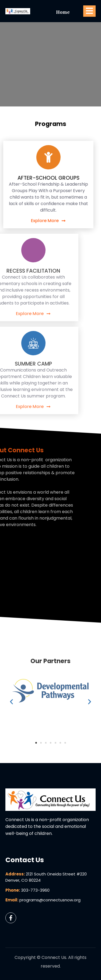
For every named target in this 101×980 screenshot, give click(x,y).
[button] (11, 762)
